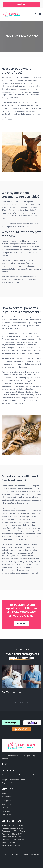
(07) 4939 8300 (8, 783)
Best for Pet (6, 804)
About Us (5, 793)
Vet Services (7, 797)
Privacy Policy (9, 854)
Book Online (21, 4)
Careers (5, 808)
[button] (16, 703)
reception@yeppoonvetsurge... (14, 780)
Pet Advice (6, 811)
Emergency (6, 800)
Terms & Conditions (24, 854)
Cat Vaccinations (11, 692)
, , (18, 775)
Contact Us (6, 815)
